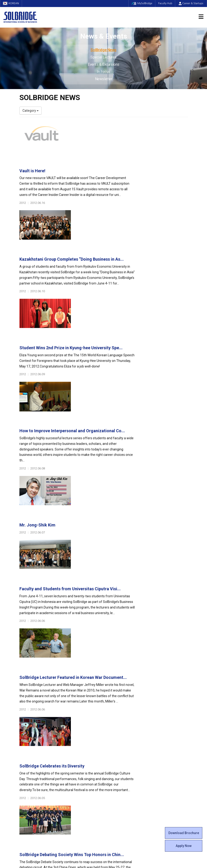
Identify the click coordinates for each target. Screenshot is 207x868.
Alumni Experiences (122, 733)
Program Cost (161, 724)
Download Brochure (184, 833)
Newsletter (104, 79)
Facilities (113, 766)
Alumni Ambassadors (79, 789)
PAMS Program (75, 775)
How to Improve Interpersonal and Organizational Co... (131, 274)
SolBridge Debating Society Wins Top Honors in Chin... (130, 522)
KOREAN (12, 3)
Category (31, 111)
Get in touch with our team (147, 690)
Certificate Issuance (122, 747)
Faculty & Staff (33, 745)
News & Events (164, 745)
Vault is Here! (91, 126)
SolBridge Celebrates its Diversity (110, 472)
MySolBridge (140, 3)
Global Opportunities (81, 759)
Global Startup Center (123, 719)
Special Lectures (103, 57)
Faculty (25, 752)
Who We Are (28, 715)
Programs (72, 708)
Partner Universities (78, 766)
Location (26, 733)
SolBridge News (103, 50)
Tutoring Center (119, 775)
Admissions (161, 708)
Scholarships (160, 729)
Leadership (28, 719)
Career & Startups (191, 3)
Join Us (25, 761)
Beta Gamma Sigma (122, 729)
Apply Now (184, 846)
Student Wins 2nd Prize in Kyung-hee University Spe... (129, 225)
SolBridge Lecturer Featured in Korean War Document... (132, 423)
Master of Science (77, 733)
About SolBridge (34, 708)
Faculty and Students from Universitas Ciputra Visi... (129, 373)
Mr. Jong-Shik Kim (96, 324)
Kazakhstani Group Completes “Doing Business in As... (130, 175)
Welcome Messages (34, 724)
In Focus (103, 72)
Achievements (30, 729)
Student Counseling (122, 771)
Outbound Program (77, 771)
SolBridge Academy (78, 747)
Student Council (119, 715)
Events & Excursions (103, 64)
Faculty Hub (165, 3)
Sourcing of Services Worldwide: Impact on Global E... (130, 572)
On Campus (117, 759)
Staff (23, 757)
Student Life (118, 708)
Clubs (111, 724)
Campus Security (120, 780)
